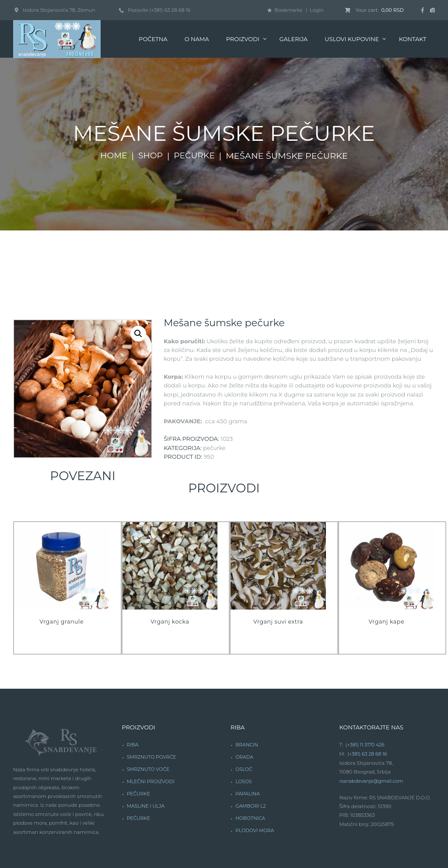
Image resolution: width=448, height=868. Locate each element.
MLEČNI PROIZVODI (152, 723)
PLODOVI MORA (255, 771)
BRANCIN (247, 687)
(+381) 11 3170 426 (366, 687)
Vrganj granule (61, 564)
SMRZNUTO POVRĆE (152, 699)
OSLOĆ (244, 711)
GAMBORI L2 (251, 747)
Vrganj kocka (170, 564)
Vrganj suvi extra (278, 564)
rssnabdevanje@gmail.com (373, 723)
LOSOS (244, 723)
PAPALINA (248, 735)
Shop (150, 98)
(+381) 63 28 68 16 (368, 696)
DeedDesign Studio (191, 815)
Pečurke (195, 98)
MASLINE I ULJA (147, 747)
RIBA (133, 687)
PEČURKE (139, 735)
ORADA (245, 699)
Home (112, 98)
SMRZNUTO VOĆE (149, 711)
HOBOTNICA (251, 760)
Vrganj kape (387, 564)
